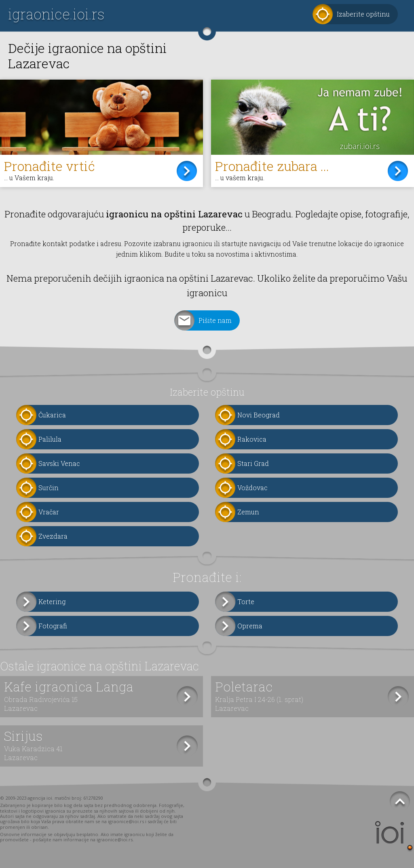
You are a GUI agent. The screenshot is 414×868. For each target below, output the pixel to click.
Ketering (52, 601)
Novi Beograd (259, 415)
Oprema (250, 626)
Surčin (49, 488)
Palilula (50, 439)
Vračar (49, 512)
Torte (246, 601)
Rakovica (252, 439)
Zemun (248, 512)
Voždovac (252, 488)
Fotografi (53, 626)
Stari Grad (253, 463)
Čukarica (52, 415)
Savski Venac (59, 463)
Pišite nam (215, 320)
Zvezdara (53, 536)
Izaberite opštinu (363, 14)
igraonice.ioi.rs (56, 14)
